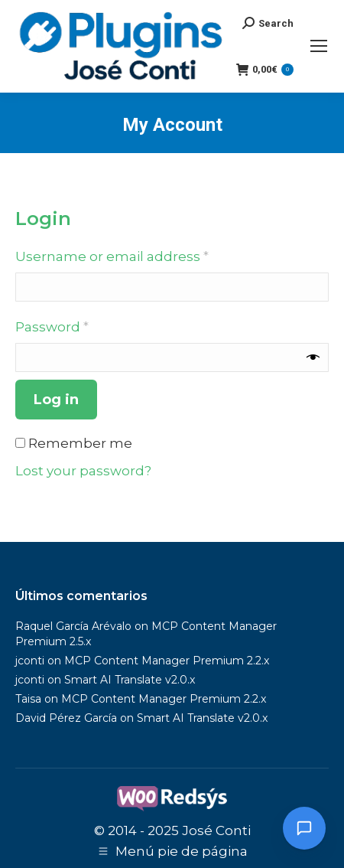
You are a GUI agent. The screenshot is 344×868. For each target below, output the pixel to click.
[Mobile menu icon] (319, 46)
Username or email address (143, 255)
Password (83, 326)
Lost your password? (83, 471)
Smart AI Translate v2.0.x (130, 680)
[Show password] (313, 357)
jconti (30, 661)
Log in (56, 400)
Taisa (28, 699)
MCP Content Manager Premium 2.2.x (167, 661)
